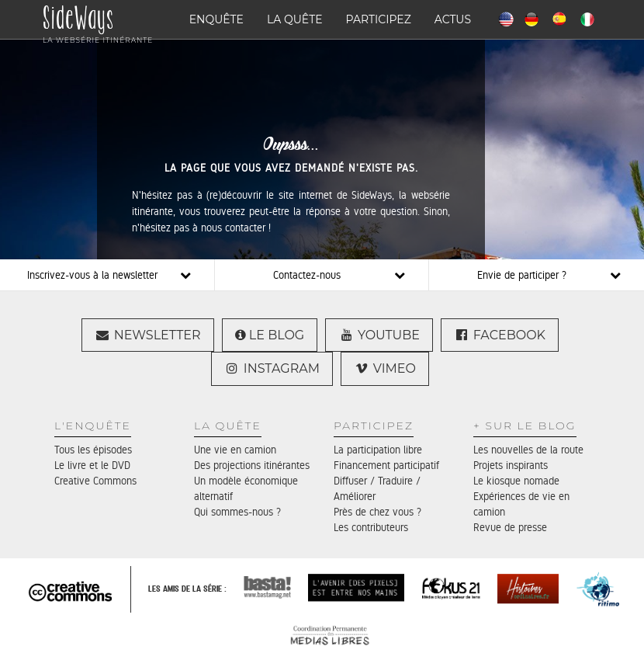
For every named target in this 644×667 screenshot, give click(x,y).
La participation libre (378, 450)
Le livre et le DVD (92, 465)
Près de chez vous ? (377, 512)
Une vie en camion (235, 450)
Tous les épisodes (93, 450)
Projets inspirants (511, 465)
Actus (453, 19)
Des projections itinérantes (252, 465)
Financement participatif (386, 465)
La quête (295, 19)
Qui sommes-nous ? (237, 512)
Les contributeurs (371, 527)
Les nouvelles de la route (528, 450)
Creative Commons (95, 481)
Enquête (216, 19)
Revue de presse (510, 527)
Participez (379, 19)
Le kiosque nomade (516, 481)
